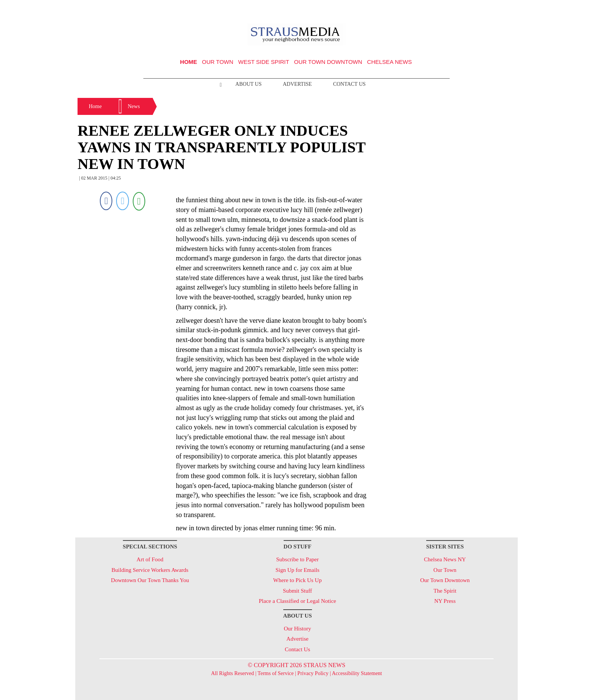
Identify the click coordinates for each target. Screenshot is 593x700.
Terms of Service (276, 673)
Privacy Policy (313, 673)
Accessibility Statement (357, 673)
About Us (248, 84)
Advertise (297, 84)
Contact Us (349, 84)
